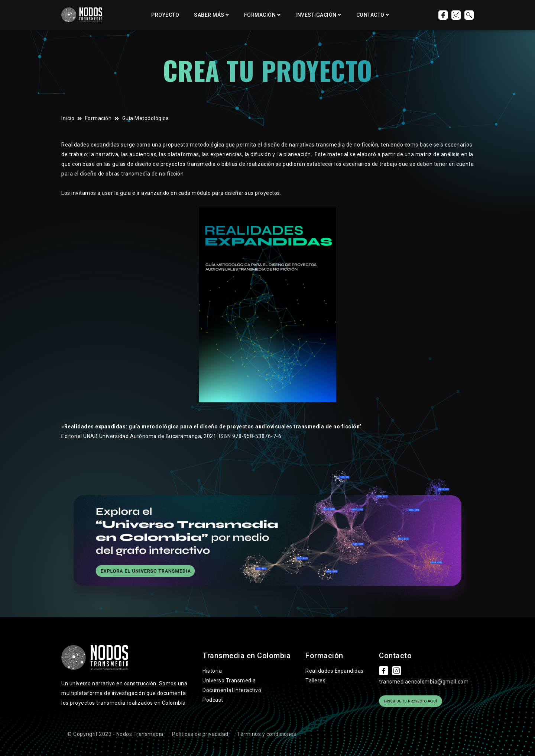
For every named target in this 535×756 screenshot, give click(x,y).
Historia (212, 671)
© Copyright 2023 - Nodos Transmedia (115, 731)
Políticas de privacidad (200, 731)
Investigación (316, 15)
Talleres (315, 681)
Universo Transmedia (229, 681)
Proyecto (165, 15)
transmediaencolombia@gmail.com (424, 682)
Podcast (213, 700)
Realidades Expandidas (335, 671)
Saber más (209, 15)
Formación (260, 15)
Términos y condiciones (267, 731)
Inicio (68, 118)
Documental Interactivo (232, 690)
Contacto (370, 15)
